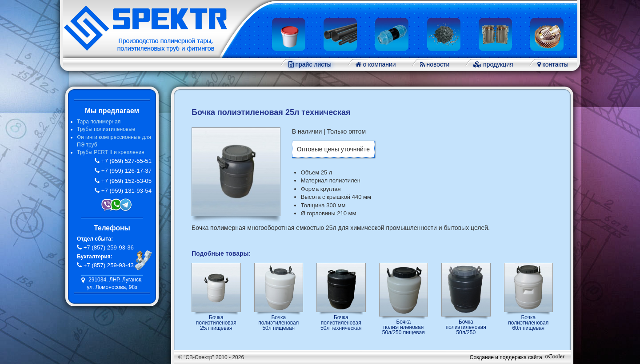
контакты (555, 64)
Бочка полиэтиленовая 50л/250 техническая (466, 327)
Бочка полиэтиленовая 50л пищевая (278, 322)
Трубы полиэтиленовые (106, 129)
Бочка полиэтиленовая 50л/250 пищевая (404, 327)
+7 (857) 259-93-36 (108, 247)
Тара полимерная (99, 122)
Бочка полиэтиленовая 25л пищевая (216, 322)
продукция (497, 64)
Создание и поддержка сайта (518, 357)
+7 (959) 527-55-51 (126, 161)
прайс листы (313, 64)
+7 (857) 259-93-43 (108, 265)
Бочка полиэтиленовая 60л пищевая (528, 322)
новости (437, 64)
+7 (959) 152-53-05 (126, 181)
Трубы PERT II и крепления (111, 152)
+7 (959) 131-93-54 (126, 191)
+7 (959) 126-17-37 (126, 171)
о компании (379, 64)
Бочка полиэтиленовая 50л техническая (341, 322)
